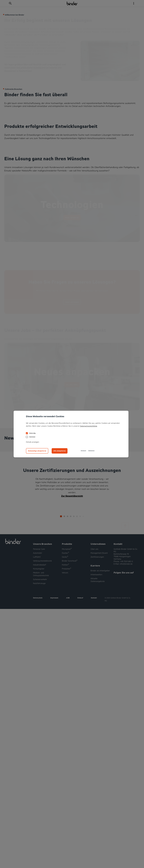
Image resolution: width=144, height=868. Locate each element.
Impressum (83, 450)
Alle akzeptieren (60, 451)
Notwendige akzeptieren (37, 451)
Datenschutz (91, 450)
